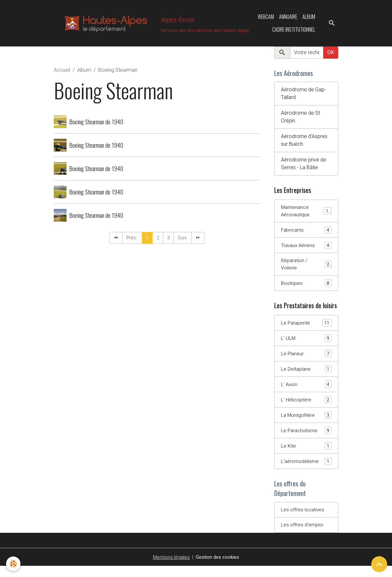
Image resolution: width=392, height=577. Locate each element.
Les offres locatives (303, 520)
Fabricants (306, 234)
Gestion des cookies (218, 568)
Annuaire (288, 18)
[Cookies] (14, 564)
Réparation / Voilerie (306, 269)
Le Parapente (306, 329)
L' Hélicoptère (306, 407)
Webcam (266, 18)
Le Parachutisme (306, 439)
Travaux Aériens (306, 250)
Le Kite (306, 454)
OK (331, 55)
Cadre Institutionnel (294, 31)
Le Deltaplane (306, 376)
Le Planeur (306, 360)
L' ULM (306, 345)
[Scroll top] (379, 564)
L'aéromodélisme (306, 470)
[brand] (138, 24)
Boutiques (306, 289)
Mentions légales (170, 568)
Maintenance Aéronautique (306, 214)
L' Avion (306, 392)
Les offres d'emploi (303, 536)
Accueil (62, 72)
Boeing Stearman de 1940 (96, 124)
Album (309, 18)
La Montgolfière (306, 423)
